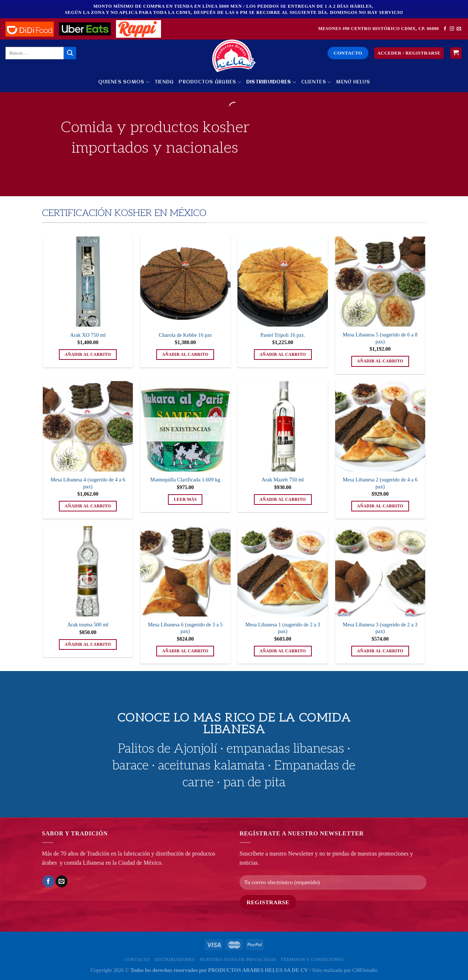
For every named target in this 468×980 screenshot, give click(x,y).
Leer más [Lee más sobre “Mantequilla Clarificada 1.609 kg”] (185, 499)
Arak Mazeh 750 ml (283, 480)
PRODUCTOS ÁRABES (210, 82)
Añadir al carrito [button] (88, 354)
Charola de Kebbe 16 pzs (185, 335)
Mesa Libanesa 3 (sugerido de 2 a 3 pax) (380, 628)
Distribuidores (271, 82)
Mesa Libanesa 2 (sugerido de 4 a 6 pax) (380, 483)
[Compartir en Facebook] (48, 882)
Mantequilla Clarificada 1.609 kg (185, 480)
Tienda (164, 82)
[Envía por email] (62, 882)
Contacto (137, 959)
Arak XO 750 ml (88, 335)
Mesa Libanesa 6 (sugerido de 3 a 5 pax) (185, 628)
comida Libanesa (84, 863)
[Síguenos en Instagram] (452, 29)
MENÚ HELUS (353, 82)
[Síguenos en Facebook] (445, 29)
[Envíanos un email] (459, 29)
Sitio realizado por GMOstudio (345, 970)
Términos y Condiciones (312, 959)
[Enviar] (70, 53)
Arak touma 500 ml (88, 625)
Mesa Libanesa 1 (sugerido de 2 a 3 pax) (283, 628)
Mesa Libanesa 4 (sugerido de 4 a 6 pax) (88, 483)
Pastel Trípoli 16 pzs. (283, 335)
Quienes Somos (124, 82)
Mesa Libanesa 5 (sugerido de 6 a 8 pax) (380, 338)
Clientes (316, 82)
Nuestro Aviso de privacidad (238, 959)
